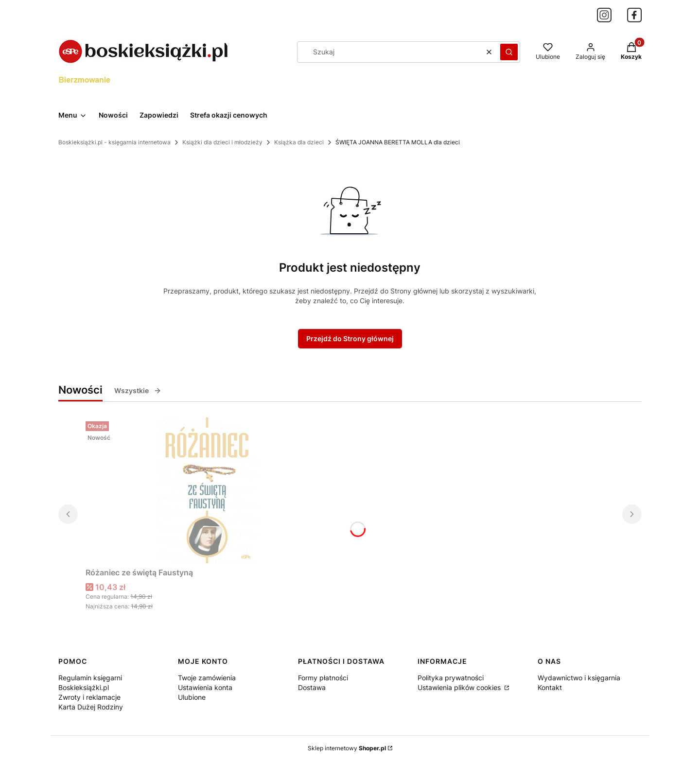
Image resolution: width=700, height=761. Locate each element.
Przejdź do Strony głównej (350, 338)
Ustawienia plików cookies (460, 687)
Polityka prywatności (451, 678)
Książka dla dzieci (299, 142)
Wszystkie (138, 390)
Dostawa (312, 687)
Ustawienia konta (205, 687)
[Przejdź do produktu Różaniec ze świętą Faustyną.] (207, 490)
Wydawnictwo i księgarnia (579, 678)
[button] (509, 52)
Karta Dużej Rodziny (91, 707)
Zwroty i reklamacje (89, 697)
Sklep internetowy (347, 748)
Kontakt (550, 687)
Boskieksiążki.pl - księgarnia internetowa (114, 142)
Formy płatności (323, 678)
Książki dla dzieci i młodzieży (222, 142)
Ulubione (192, 697)
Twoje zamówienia (207, 678)
